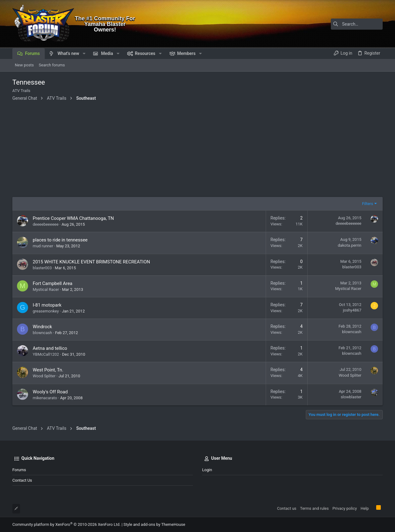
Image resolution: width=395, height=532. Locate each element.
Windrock (42, 327)
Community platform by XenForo (66, 524)
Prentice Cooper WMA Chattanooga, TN (73, 218)
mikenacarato (45, 398)
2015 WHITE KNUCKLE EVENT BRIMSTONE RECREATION (91, 262)
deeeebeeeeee (46, 224)
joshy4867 (352, 310)
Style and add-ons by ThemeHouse (154, 524)
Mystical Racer (46, 289)
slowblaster (351, 397)
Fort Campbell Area (53, 283)
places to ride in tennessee (60, 240)
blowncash (42, 333)
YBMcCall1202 (46, 354)
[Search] (344, 24)
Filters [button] (368, 204)
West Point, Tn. (48, 370)
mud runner (43, 246)
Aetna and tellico (50, 348)
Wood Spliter (44, 376)
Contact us (22, 480)
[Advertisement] (197, 151)
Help (365, 508)
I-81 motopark (47, 305)
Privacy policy (345, 508)
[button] (84, 53)
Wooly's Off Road (50, 392)
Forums (19, 470)
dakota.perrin (349, 245)
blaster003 (42, 268)
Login (207, 470)
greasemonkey (46, 311)
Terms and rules (314, 508)
